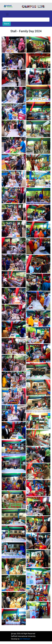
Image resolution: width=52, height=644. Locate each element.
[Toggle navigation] (7, 14)
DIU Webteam (25, 639)
